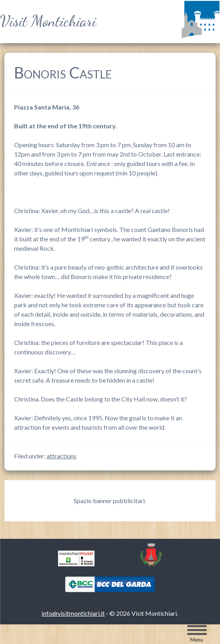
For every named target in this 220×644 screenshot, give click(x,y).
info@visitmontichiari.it (73, 613)
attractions (62, 456)
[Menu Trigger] (197, 634)
